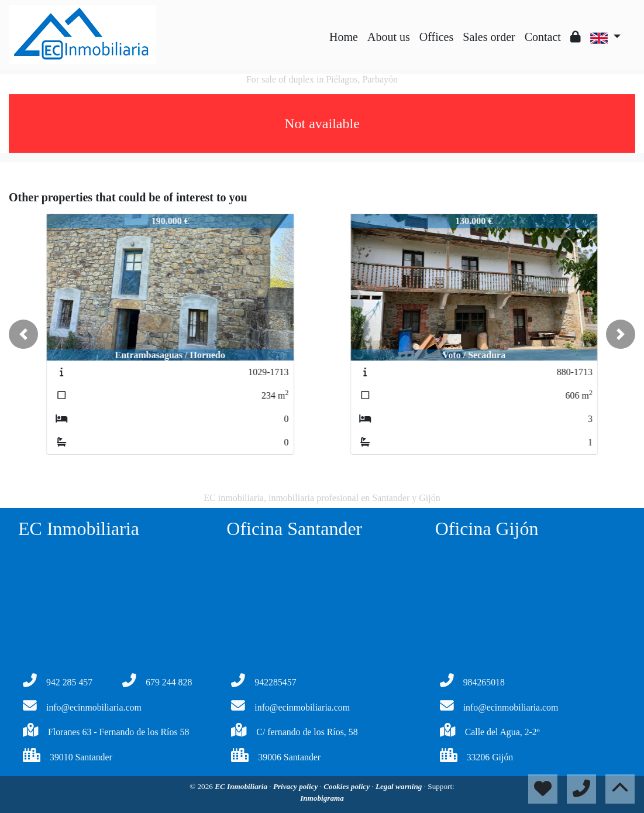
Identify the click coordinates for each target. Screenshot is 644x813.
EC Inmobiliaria (242, 786)
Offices (437, 37)
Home (344, 37)
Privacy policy (297, 786)
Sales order (489, 37)
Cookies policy (347, 786)
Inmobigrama (322, 798)
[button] (23, 334)
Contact (543, 37)
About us (389, 37)
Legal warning (400, 786)
